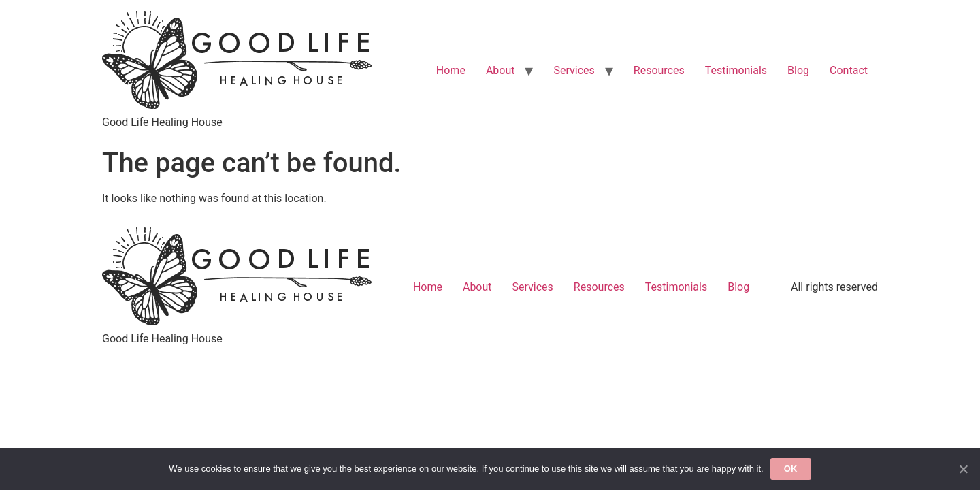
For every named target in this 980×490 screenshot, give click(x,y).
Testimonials (736, 70)
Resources (659, 70)
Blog (798, 70)
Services (574, 70)
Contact (849, 70)
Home (451, 70)
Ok (791, 469)
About (501, 70)
